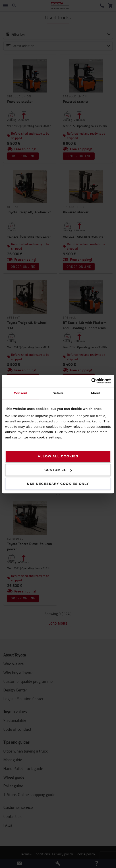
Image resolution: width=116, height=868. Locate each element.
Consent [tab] (21, 393)
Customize (58, 470)
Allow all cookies (58, 456)
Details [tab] (58, 393)
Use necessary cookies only (58, 484)
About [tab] (95, 393)
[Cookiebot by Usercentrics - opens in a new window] (91, 381)
